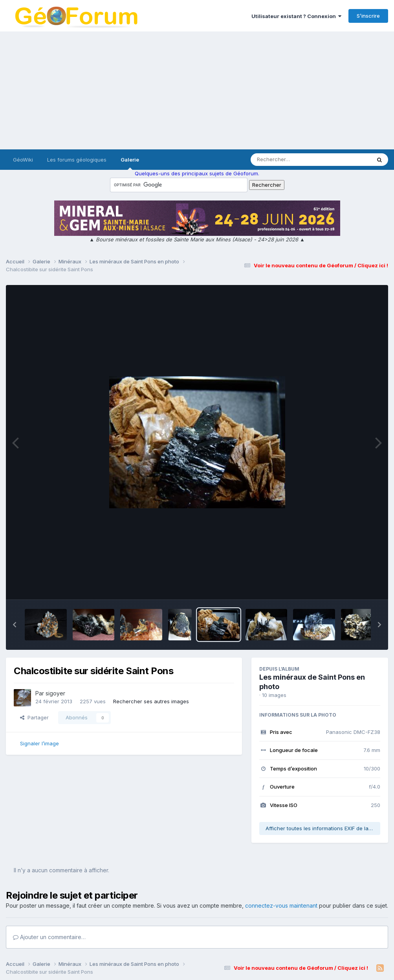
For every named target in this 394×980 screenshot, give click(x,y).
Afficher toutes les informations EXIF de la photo (323, 828)
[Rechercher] (288, 160)
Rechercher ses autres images (151, 701)
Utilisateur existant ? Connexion (296, 16)
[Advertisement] (197, 90)
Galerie (130, 163)
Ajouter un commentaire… (49, 937)
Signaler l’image (39, 743)
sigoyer (55, 693)
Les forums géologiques (77, 160)
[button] (15, 625)
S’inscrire (368, 16)
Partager (34, 717)
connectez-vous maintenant (281, 906)
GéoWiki (23, 160)
